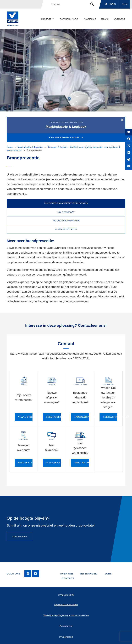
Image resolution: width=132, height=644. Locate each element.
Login (110, 4)
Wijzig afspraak (82, 417)
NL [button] (125, 4)
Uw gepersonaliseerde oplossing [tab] (66, 203)
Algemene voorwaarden (66, 605)
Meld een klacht (54, 463)
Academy (90, 19)
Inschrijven (20, 537)
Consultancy (69, 19)
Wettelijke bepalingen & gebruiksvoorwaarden (66, 615)
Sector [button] (48, 19)
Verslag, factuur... (110, 417)
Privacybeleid (66, 637)
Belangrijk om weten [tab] (66, 221)
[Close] (122, 120)
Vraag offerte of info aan (25, 417)
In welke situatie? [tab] (66, 229)
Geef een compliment (25, 463)
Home (10, 147)
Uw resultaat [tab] (66, 212)
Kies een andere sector (66, 138)
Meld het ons (82, 463)
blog (105, 19)
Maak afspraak (54, 417)
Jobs (108, 574)
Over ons (67, 574)
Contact (119, 19)
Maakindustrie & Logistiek (30, 147)
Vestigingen (88, 574)
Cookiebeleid (66, 626)
